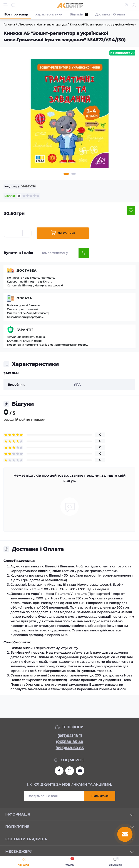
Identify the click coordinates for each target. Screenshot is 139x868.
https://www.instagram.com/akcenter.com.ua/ (70, 771)
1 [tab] (66, 174)
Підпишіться (100, 796)
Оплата (24, 298)
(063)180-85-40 (69, 742)
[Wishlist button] (131, 210)
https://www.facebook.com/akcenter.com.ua (59, 771)
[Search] (13, 5)
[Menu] (6, 5)
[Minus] (8, 233)
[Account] (134, 5)
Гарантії (25, 330)
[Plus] (27, 233)
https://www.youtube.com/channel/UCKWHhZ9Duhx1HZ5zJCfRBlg (80, 771)
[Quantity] (18, 233)
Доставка (27, 271)
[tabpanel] (69, 115)
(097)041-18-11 (70, 736)
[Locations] (126, 5)
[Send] (84, 253)
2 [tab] (74, 174)
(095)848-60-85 (70, 748)
